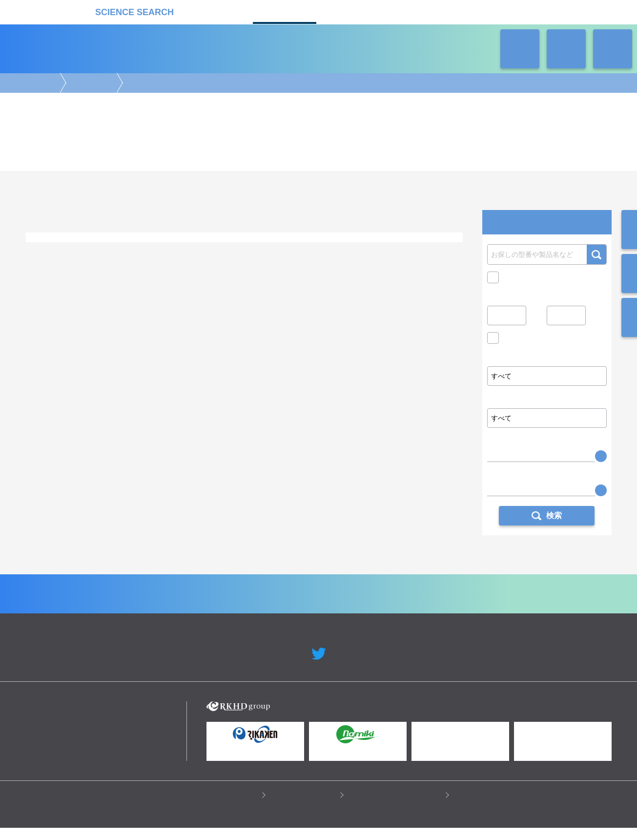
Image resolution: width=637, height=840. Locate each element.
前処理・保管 (147, 298)
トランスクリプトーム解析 (184, 288)
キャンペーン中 (526, 277)
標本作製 (397, 253)
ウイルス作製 (295, 253)
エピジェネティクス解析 (107, 288)
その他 (162, 262)
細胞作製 (256, 253)
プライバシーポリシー (224, 806)
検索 (596, 254)
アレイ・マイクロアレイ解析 (317, 288)
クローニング (125, 262)
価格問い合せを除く (534, 340)
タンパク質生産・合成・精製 (113, 253)
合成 (75, 298)
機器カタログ (216, 11)
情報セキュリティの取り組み (397, 806)
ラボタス (353, 11)
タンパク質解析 (249, 288)
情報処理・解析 (285, 298)
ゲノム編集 (50, 253)
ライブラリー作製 (75, 262)
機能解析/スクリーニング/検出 (214, 298)
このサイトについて (305, 806)
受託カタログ (285, 11)
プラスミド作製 (214, 253)
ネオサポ (421, 11)
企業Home (211, 605)
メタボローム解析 (389, 288)
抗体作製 (172, 253)
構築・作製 (90, 83)
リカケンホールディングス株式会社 (95, 723)
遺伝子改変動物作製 (349, 253)
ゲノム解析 (50, 288)
